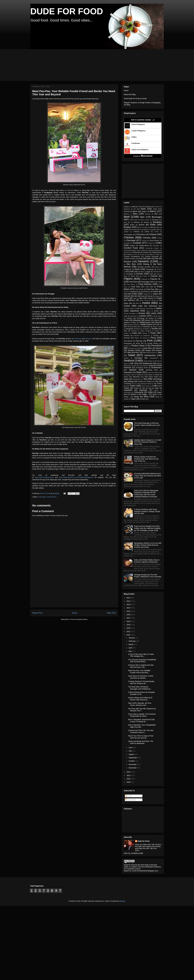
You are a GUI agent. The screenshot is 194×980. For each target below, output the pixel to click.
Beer (142, 217)
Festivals (154, 276)
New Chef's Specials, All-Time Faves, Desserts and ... (140, 704)
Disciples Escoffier (144, 267)
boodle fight (133, 220)
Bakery (153, 211)
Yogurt (133, 399)
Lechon (143, 316)
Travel (133, 386)
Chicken (129, 237)
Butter (139, 227)
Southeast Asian (142, 368)
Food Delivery (51, 497)
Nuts (125, 331)
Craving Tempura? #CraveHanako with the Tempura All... (141, 682)
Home (75, 613)
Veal (150, 388)
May (130, 651)
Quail (139, 348)
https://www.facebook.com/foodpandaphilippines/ (76, 477)
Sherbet (157, 361)
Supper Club (130, 375)
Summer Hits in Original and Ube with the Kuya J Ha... (141, 666)
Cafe (152, 227)
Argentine (127, 209)
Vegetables (128, 390)
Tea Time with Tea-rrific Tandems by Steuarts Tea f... (142, 710)
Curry (141, 259)
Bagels (144, 211)
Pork (150, 341)
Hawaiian (150, 298)
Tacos (126, 377)
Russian (153, 353)
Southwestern (156, 368)
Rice (137, 352)
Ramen (159, 348)
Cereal (156, 232)
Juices (148, 311)
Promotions (156, 346)
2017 (129, 618)
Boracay (155, 220)
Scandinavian (154, 358)
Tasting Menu (137, 379)
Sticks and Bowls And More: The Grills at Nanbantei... (141, 742)
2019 (129, 625)
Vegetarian (143, 390)
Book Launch (145, 220)
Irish (138, 309)
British (132, 225)
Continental (136, 252)
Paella (135, 333)
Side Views (134, 363)
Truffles (155, 386)
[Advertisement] (90, 65)
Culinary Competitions (132, 257)
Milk (158, 325)
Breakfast (157, 222)
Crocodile (150, 254)
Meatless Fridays (130, 322)
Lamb (153, 313)
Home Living (144, 300)
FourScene (145, 292)
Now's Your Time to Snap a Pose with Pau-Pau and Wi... (141, 737)
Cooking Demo (157, 252)
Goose (150, 296)
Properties (131, 348)
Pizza (153, 338)
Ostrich (157, 331)
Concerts (127, 252)
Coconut (150, 243)
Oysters (126, 333)
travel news (146, 386)
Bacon (135, 211)
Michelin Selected (133, 325)
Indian (140, 306)
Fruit (126, 294)
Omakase (134, 331)
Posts (128, 796)
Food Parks (139, 289)
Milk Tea (127, 327)
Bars (135, 214)
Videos (156, 390)
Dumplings (150, 269)
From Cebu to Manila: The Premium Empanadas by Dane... (142, 715)
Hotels (146, 303)
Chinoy (160, 238)
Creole (142, 254)
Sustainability (148, 375)
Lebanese (133, 316)
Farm (151, 274)
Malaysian (137, 320)
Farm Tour (135, 276)
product (126, 346)
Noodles (155, 329)
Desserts (143, 261)
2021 (129, 631)
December (133, 768)
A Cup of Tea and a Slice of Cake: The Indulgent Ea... (141, 655)
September (133, 758)
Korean (142, 313)
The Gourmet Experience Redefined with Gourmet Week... (142, 661)
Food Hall (149, 287)
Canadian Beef (155, 230)
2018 (129, 621)
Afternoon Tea (137, 207)
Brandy (146, 222)
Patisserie (137, 336)
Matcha (157, 320)
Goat (143, 296)
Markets (148, 320)
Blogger (122, 901)
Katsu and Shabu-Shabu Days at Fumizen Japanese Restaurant (147, 561)
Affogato (126, 207)
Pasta (153, 333)
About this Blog (130, 94)
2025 (129, 779)
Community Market (154, 250)
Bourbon (137, 222)
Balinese (127, 214)
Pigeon (137, 338)
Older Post (111, 613)
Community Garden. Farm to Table (135, 250)
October (132, 761)
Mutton (147, 329)
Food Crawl (158, 282)
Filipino (128, 279)
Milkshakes (137, 327)
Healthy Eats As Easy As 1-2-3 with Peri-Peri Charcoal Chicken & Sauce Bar (148, 442)
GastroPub (147, 294)
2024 (129, 775)
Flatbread (144, 279)
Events (140, 274)
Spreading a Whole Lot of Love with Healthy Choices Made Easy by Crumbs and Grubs (148, 545)
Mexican (158, 322)
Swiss (157, 375)
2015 (129, 611)
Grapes (157, 296)
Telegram (88, 339)
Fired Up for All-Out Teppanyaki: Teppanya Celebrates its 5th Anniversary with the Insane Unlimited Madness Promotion (146, 494)
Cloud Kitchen (154, 241)
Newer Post (37, 613)
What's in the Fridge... (140, 394)
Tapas (126, 379)
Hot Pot (136, 303)
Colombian (156, 246)
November (133, 764)
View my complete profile (133, 853)
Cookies (146, 252)
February (132, 641)
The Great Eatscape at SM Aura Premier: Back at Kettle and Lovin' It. (147, 425)
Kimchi (156, 311)
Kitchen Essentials (130, 313)
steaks (150, 372)
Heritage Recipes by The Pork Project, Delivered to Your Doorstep (148, 576)
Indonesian (153, 306)
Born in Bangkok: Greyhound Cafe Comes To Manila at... (141, 721)
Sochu (129, 366)
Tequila (140, 381)
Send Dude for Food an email (135, 99)
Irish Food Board (148, 309)
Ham (141, 298)
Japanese (134, 311)
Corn (136, 254)
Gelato (155, 294)
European (130, 274)
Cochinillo (127, 243)
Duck (137, 269)
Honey (154, 300)
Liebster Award (157, 316)
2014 (129, 608)
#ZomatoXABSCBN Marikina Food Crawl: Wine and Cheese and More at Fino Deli (148, 476)
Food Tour (150, 289)
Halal (135, 298)
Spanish (133, 370)
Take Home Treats (151, 377)
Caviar (147, 232)
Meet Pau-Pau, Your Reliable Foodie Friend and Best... (139, 672)
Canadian (145, 230)
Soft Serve (137, 366)
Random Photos (134, 350)
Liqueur (151, 318)
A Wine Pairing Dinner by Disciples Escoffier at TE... (142, 693)
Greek (126, 298)
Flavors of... (156, 279)
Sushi (139, 375)
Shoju (126, 363)
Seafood (129, 361)
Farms (145, 276)
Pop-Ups (139, 341)
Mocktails (146, 327)
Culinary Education (152, 257)
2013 (129, 604)
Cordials (129, 254)
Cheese (153, 234)
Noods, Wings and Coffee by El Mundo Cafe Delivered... (140, 699)
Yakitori (126, 399)
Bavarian (148, 214)
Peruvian (127, 338)
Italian (159, 308)
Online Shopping (146, 331)
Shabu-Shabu (148, 361)
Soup (151, 365)
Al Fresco (157, 207)
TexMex (149, 381)
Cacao (145, 227)
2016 (129, 615)
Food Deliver (131, 284)
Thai (156, 381)
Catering (136, 232)
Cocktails (137, 243)
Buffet (153, 225)
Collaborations (144, 246)
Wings (157, 397)
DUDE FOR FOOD (67, 11)
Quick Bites (147, 348)
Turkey (126, 388)
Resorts (159, 350)
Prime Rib (140, 343)
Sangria (126, 358)
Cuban (157, 254)
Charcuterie (141, 234)
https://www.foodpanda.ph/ (44, 477)
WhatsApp (78, 339)
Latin (126, 316)
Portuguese (128, 343)
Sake (160, 352)
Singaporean (148, 363)
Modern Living (157, 327)
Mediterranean (145, 322)
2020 (129, 628)
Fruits (134, 294)
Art (135, 209)
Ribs (129, 352)
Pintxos (145, 338)
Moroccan (139, 329)
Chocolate (131, 240)
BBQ (156, 214)
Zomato (142, 399)
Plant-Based (128, 341)
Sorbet (145, 366)
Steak (139, 372)
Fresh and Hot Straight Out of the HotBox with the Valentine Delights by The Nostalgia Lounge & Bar (147, 528)
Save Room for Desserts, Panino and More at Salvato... (141, 677)
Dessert (127, 262)
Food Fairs (135, 287)
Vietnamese (139, 392)
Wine (146, 397)
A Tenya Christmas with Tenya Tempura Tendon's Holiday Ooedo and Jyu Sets (147, 511)
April (131, 648)
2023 (129, 772)
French (155, 291)
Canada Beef (135, 230)
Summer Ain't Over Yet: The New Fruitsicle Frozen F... (141, 731)
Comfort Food (131, 248)
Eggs (148, 272)
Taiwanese (136, 377)
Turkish (136, 388)
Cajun (158, 227)
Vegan (157, 388)
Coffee (159, 243)
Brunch (142, 225)
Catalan (126, 232)
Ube (143, 388)
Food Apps (42, 497)
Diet (160, 262)
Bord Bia (127, 222)
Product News (138, 346)
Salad (132, 355)
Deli (157, 259)
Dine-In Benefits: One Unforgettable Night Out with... (142, 726)
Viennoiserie (128, 392)
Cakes (126, 230)
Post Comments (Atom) (79, 619)
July (130, 751)
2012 (129, 601)
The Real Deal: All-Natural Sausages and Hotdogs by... (140, 688)
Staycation (128, 372)
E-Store (159, 269)
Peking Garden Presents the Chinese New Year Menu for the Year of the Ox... (146, 459)
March (131, 644)
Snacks (159, 363)
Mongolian (130, 329)
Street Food (158, 372)
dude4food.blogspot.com (149, 871)
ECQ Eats (130, 271)
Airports (148, 207)
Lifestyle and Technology (136, 318)
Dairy (149, 259)
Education (141, 272)
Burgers (127, 227)
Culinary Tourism (130, 259)
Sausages (138, 358)
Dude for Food (45, 493)
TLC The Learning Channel (143, 384)
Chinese (147, 238)
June (131, 748)
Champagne (128, 235)
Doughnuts (128, 269)
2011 (129, 598)
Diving (157, 267)
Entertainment (157, 272)
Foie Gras (133, 282)
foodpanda (134, 292)
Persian (156, 336)
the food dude (143, 865)
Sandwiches (150, 355)
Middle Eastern (147, 324)
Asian (143, 209)
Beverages (157, 217)
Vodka (150, 392)
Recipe (148, 350)
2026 (129, 782)
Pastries (127, 336)
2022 (129, 635)
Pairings (145, 333)
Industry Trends (129, 309)
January (132, 638)
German (127, 296)
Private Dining (153, 343)
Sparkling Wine (152, 370)
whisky (136, 397)
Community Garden (152, 248)
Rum (145, 353)
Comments (131, 800)
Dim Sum (131, 264)
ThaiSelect (128, 384)
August (131, 754)
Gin (136, 296)
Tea (145, 379)
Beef (127, 217)
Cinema (144, 241)
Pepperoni (147, 336)
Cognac (132, 246)
